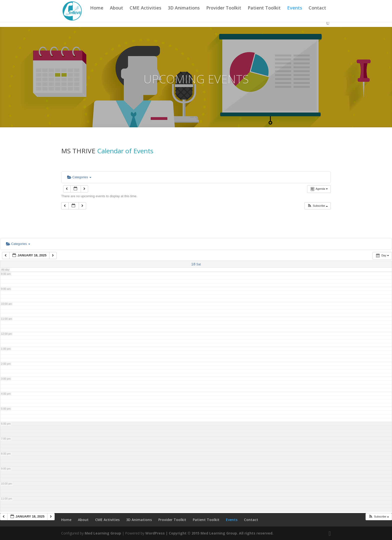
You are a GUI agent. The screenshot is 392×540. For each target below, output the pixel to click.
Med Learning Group (103, 533)
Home (97, 14)
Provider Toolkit (224, 14)
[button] (317, 206)
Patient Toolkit (264, 14)
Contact (317, 14)
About (116, 14)
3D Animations (184, 14)
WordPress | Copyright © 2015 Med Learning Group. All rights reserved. (209, 533)
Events (295, 14)
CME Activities (145, 14)
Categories (79, 177)
